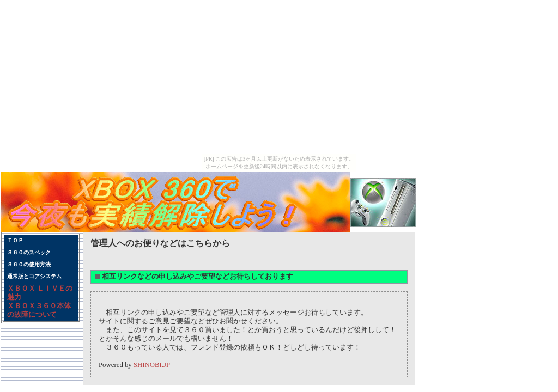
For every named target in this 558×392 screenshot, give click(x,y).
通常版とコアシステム (34, 276)
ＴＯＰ (15, 240)
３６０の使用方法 (29, 264)
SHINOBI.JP (152, 365)
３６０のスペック (29, 252)
